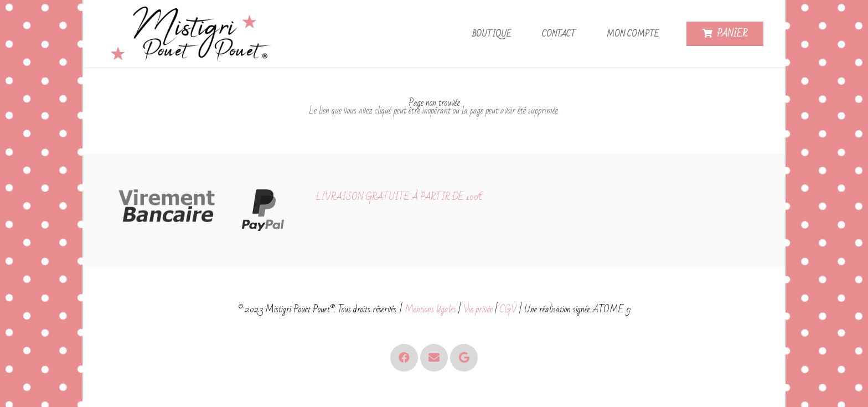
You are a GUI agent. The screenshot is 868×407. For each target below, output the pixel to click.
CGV (508, 309)
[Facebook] (404, 358)
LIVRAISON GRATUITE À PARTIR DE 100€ (399, 197)
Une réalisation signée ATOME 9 (577, 309)
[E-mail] (434, 358)
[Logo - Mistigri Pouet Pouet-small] (193, 34)
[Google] (464, 358)
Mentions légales (430, 309)
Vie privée (478, 309)
